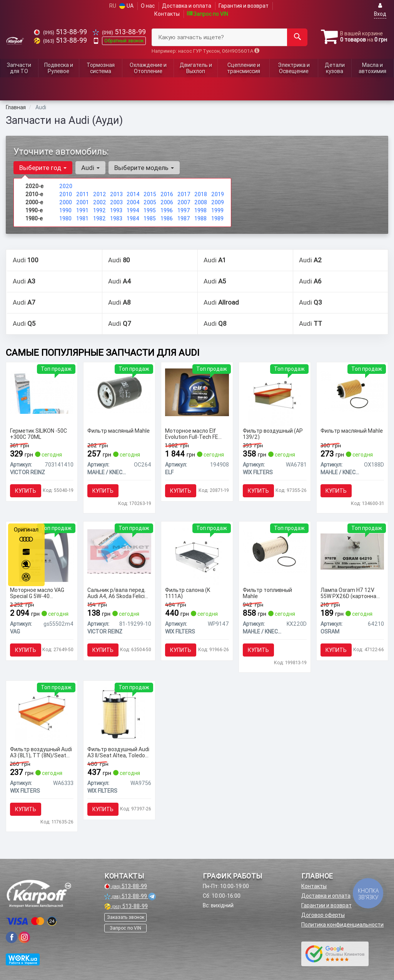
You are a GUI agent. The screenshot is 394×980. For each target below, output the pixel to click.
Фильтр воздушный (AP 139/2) (273, 434)
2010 (66, 194)
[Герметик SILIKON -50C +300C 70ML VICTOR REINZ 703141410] (42, 392)
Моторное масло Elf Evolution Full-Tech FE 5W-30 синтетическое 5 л (195, 434)
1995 (150, 210)
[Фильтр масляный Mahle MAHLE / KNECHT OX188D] (352, 392)
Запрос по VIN (208, 14)
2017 (184, 194)
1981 (82, 218)
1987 (184, 218)
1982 (99, 218)
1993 (116, 210)
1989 (217, 218)
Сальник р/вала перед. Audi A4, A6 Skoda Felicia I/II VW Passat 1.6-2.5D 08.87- (118, 593)
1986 (167, 218)
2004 (133, 202)
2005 (150, 202)
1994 (133, 210)
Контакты (167, 14)
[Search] (297, 37)
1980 (65, 218)
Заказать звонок (126, 917)
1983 (116, 218)
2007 (184, 202)
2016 (167, 194)
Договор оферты (323, 915)
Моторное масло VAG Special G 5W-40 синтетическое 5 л (37, 593)
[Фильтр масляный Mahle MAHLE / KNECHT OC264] (119, 392)
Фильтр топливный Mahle (267, 593)
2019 (218, 194)
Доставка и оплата (187, 6)
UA (126, 6)
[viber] (12, 937)
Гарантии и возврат (326, 905)
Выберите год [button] (43, 168)
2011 (83, 194)
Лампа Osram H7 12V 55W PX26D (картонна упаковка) (348, 593)
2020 (66, 186)
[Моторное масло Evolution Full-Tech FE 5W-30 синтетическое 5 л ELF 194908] (197, 392)
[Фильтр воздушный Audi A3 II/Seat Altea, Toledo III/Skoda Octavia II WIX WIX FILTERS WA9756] (119, 714)
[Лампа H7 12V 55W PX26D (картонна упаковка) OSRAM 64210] (352, 551)
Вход (380, 10)
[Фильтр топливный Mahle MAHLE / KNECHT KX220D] (275, 551)
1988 (200, 218)
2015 (150, 194)
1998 (200, 210)
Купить (26, 491)
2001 (83, 202)
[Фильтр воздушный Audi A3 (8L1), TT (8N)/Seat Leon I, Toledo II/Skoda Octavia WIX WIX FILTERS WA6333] (42, 714)
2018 (201, 194)
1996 (167, 210)
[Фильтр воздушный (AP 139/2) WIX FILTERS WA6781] (275, 395)
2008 (201, 202)
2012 (100, 194)
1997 (184, 210)
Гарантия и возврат (244, 6)
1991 (82, 210)
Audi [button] (90, 168)
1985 (150, 218)
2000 (66, 202)
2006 (167, 202)
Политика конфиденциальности (342, 925)
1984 (133, 218)
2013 (116, 194)
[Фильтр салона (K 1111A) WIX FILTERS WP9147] (197, 555)
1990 (65, 210)
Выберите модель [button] (144, 168)
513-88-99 (60, 32)
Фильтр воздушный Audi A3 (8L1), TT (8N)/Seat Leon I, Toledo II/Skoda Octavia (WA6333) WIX (41, 752)
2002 (100, 202)
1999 (217, 210)
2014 (133, 194)
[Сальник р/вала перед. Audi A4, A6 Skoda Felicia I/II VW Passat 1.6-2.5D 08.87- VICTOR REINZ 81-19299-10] (119, 551)
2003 (116, 202)
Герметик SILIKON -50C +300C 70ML (38, 434)
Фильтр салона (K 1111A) (188, 593)
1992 (99, 210)
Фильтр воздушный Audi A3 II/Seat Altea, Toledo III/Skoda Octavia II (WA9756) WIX (118, 752)
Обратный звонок (124, 41)
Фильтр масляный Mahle (119, 431)
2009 (218, 202)
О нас (148, 6)
